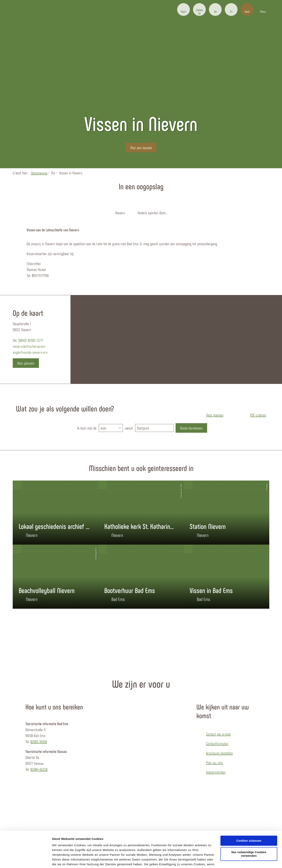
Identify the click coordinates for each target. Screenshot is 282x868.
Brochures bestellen (219, 753)
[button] (183, 10)
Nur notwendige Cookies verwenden (249, 834)
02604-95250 (39, 769)
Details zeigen (62, 860)
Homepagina (39, 173)
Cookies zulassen (249, 821)
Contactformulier (217, 743)
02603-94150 (39, 741)
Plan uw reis (214, 762)
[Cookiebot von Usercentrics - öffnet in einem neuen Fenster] (26, 860)
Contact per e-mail (218, 734)
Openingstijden (216, 772)
